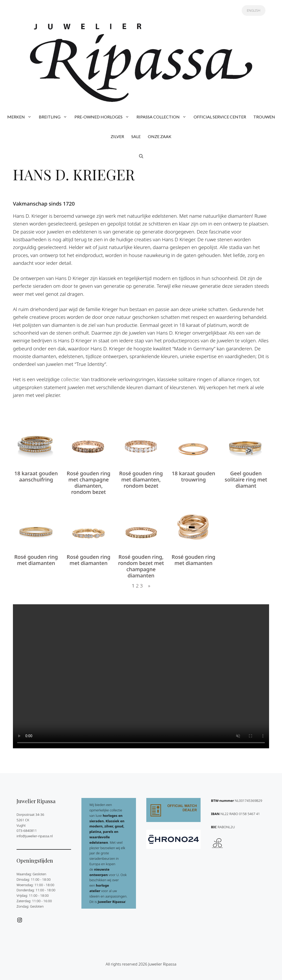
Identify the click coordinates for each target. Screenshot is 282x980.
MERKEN (21, 117)
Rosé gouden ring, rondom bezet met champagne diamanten (141, 566)
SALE (136, 136)
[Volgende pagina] (148, 586)
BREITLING (55, 117)
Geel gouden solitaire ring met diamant (246, 480)
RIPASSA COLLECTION (163, 117)
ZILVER (117, 136)
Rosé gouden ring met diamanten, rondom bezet (141, 480)
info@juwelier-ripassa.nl (35, 836)
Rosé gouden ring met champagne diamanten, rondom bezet (89, 483)
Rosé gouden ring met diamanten (36, 560)
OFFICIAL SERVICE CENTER (220, 117)
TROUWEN (264, 117)
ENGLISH (254, 10)
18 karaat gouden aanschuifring (36, 477)
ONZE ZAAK (160, 136)
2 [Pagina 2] (137, 586)
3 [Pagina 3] (141, 586)
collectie (70, 379)
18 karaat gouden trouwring (193, 477)
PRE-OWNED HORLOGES (104, 117)
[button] (141, 156)
